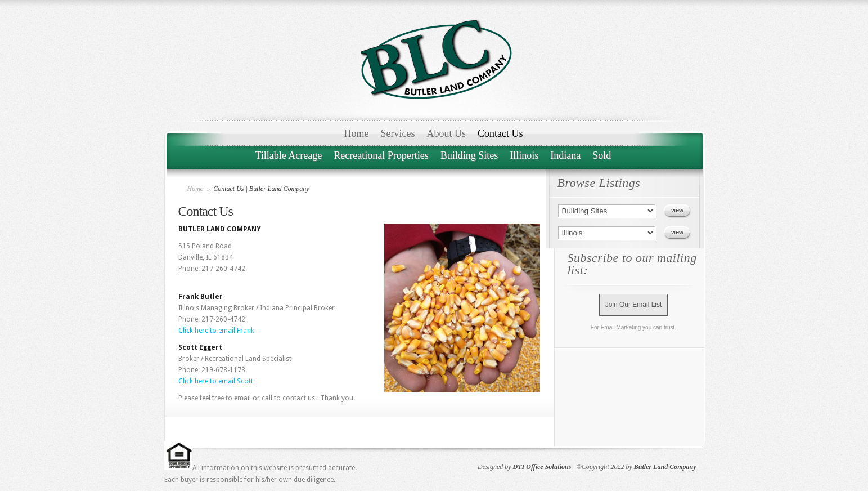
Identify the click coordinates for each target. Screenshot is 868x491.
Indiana (565, 155)
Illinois (524, 155)
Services (398, 133)
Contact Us (500, 133)
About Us (446, 133)
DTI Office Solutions (542, 467)
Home (357, 133)
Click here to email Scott (216, 381)
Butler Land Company (665, 467)
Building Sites (469, 155)
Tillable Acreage (289, 155)
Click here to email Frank (216, 331)
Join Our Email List (634, 305)
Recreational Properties (381, 155)
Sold (602, 155)
